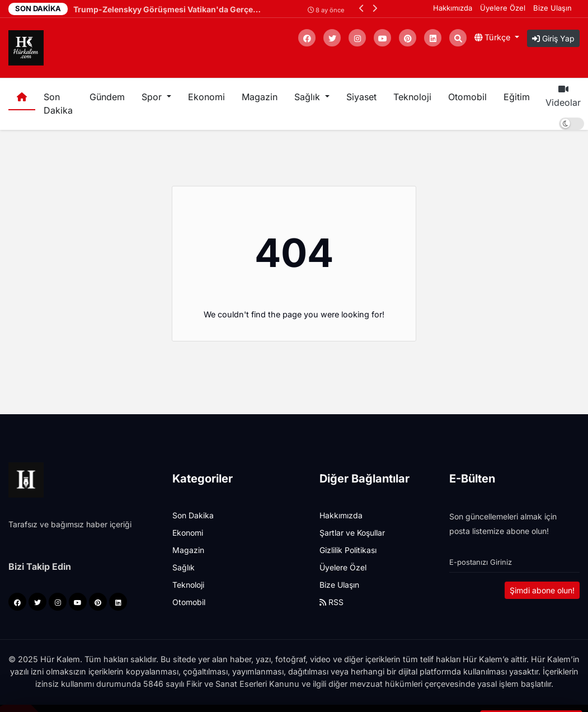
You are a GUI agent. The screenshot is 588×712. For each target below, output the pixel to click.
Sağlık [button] (309, 97)
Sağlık (184, 567)
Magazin (260, 97)
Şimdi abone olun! (542, 590)
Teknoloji (412, 97)
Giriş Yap (553, 38)
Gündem (107, 97)
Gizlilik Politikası (348, 550)
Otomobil (467, 97)
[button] (362, 8)
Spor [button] (153, 97)
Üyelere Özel (503, 8)
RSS (331, 602)
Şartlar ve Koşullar (352, 533)
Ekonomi (206, 97)
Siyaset (361, 97)
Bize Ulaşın (552, 8)
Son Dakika (58, 104)
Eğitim (517, 97)
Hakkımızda (453, 8)
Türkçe (493, 37)
